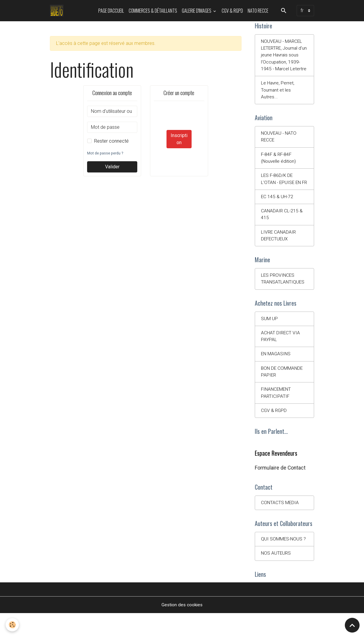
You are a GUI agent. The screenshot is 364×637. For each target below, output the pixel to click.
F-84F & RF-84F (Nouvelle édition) (279, 168)
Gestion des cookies (182, 629)
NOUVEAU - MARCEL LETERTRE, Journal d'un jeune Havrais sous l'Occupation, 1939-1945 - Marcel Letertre (282, 60)
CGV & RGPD (232, 11)
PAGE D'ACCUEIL (111, 11)
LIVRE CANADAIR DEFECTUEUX (279, 254)
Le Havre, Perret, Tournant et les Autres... (278, 99)
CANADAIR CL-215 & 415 (282, 233)
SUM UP (269, 339)
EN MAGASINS (276, 375)
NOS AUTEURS (276, 577)
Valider (112, 167)
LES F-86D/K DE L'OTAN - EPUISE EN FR (282, 193)
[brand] (58, 11)
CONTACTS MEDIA (280, 525)
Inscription (179, 139)
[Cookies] (13, 625)
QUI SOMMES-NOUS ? (284, 562)
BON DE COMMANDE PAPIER (283, 393)
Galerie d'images (197, 11)
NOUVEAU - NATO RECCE (279, 146)
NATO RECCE (258, 11)
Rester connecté (111, 141)
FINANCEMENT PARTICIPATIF (277, 414)
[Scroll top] (352, 625)
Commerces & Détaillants (153, 11)
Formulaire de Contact (280, 490)
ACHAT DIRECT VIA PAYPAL (281, 357)
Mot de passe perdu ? (106, 153)
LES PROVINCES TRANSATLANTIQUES (283, 298)
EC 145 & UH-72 (277, 215)
